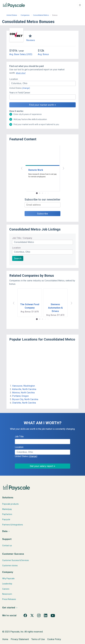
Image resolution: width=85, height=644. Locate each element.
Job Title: (19, 437)
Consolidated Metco (41, 15)
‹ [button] (22, 168)
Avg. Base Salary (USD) (21, 54)
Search (18, 258)
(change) (26, 88)
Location (16, 248)
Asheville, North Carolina (24, 389)
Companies (25, 15)
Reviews (31, 40)
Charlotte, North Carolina (24, 403)
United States (12, 15)
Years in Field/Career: (20, 93)
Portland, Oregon (20, 396)
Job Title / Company (22, 238)
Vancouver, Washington (24, 386)
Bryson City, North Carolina (25, 399)
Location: (14, 79)
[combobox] (42, 83)
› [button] (63, 168)
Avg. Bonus (43, 54)
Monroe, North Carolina (23, 393)
